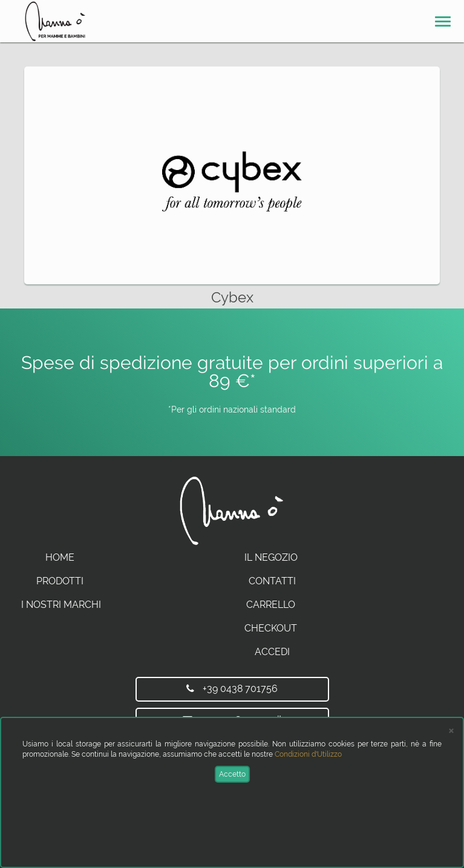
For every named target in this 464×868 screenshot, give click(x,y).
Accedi (272, 652)
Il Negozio (271, 557)
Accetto (232, 774)
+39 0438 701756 (232, 689)
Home (60, 557)
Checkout (271, 628)
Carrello (271, 605)
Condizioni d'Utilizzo (308, 754)
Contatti (272, 581)
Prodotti (60, 581)
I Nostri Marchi (61, 605)
